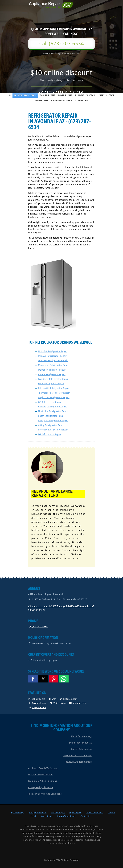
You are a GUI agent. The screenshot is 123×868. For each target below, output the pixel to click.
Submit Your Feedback (80, 742)
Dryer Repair (65, 95)
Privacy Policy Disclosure (41, 787)
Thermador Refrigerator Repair (54, 393)
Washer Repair (47, 95)
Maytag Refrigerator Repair (52, 370)
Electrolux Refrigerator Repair (53, 411)
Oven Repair (42, 100)
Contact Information (81, 749)
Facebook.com (37, 703)
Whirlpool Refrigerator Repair (53, 421)
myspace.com (37, 707)
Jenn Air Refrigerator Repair (52, 356)
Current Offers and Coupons (77, 755)
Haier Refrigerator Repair (51, 384)
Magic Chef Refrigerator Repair (54, 397)
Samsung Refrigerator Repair (53, 407)
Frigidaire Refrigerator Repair (53, 379)
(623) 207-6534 (38, 626)
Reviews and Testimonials (79, 761)
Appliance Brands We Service (43, 768)
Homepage (17, 812)
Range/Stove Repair (62, 100)
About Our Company (81, 736)
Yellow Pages (37, 699)
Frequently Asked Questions (42, 781)
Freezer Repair (107, 95)
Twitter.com (58, 703)
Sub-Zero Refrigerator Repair (53, 360)
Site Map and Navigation (41, 774)
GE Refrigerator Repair (50, 402)
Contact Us (82, 100)
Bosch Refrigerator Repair (51, 416)
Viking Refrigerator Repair (51, 425)
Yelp (52, 699)
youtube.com (77, 703)
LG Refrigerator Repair (50, 434)
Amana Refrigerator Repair (52, 374)
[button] (5, 75)
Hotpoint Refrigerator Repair (53, 351)
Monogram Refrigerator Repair (54, 365)
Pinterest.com (68, 699)
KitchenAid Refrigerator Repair (54, 388)
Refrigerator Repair (25, 95)
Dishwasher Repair (85, 95)
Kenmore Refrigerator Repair (53, 430)
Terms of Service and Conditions (45, 794)
